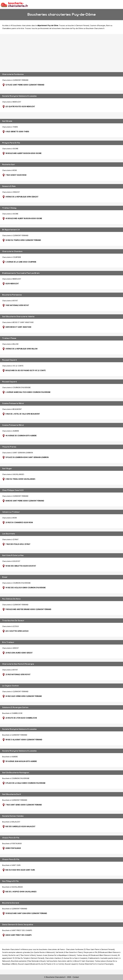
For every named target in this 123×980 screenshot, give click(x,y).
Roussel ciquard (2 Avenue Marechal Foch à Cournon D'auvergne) (89, 964)
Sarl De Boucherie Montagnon (16, 773)
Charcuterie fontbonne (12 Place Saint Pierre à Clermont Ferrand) (90, 950)
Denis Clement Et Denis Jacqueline (18, 925)
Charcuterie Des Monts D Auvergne (18, 664)
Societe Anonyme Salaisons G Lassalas (19, 96)
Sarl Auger (7, 469)
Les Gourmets (9, 534)
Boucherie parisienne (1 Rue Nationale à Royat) (28, 961)
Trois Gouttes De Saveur (13, 621)
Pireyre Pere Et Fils (11, 143)
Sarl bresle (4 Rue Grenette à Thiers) (69, 952)
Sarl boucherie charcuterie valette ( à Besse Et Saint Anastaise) (70, 961)
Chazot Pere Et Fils (11, 838)
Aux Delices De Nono (11, 599)
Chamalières (7, 29)
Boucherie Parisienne (12, 295)
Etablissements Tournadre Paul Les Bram (21, 273)
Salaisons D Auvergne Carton (15, 707)
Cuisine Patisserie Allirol (13, 403)
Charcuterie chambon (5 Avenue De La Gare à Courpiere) (66, 958)
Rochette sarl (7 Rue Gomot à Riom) (22, 955)
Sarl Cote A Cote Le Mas (13, 555)
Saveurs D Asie (9, 186)
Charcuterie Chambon (12, 251)
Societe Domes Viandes (13, 816)
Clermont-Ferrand (82, 26)
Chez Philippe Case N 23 (13, 490)
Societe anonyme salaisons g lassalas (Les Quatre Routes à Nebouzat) (29, 952)
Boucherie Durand (11, 903)
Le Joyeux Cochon (11, 686)
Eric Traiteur (8, 642)
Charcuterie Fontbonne (13, 74)
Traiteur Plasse (9, 338)
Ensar (5, 577)
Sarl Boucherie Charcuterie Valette (18, 317)
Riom (108, 26)
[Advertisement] (61, 53)
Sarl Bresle (7, 121)
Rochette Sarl (8, 165)
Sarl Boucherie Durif (12, 794)
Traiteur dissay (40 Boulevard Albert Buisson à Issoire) (97, 955)
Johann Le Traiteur (11, 512)
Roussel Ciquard (9, 360)
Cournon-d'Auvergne (98, 26)
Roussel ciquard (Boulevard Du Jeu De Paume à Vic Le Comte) (41, 964)
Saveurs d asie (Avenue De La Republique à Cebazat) (56, 955)
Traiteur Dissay (9, 208)
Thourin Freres (9, 447)
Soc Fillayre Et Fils (10, 881)
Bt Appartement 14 (11, 230)
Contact (76, 977)
